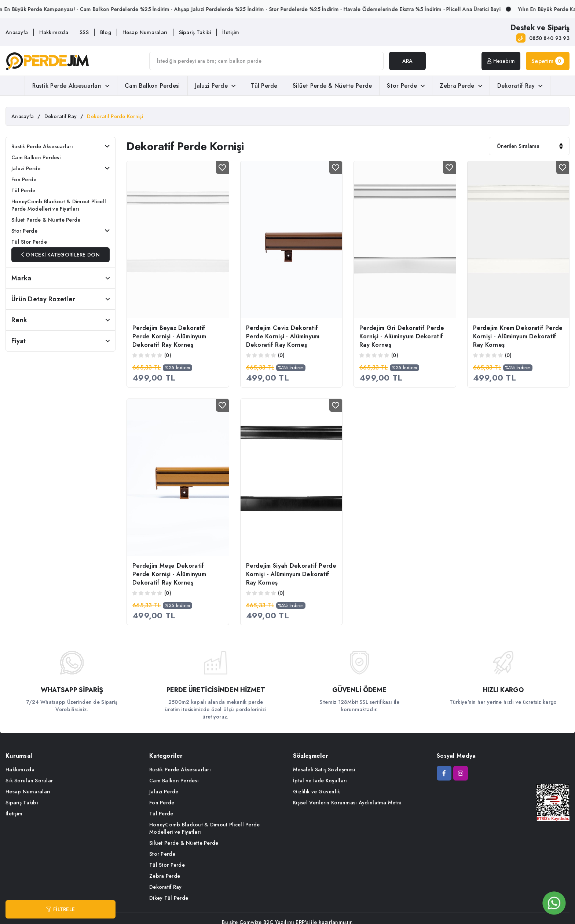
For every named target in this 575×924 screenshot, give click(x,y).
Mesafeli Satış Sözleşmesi (324, 770)
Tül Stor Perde (29, 242)
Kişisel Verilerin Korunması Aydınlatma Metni (347, 803)
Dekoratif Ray (520, 86)
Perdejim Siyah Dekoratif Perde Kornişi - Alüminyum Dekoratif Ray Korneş (291, 574)
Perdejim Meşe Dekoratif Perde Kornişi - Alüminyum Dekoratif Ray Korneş (169, 574)
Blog (106, 32)
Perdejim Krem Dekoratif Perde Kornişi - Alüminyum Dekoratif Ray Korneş (518, 336)
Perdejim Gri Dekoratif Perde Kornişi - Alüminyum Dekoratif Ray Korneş (402, 336)
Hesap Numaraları (145, 32)
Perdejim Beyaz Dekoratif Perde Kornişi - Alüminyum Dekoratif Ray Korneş (169, 336)
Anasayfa (17, 32)
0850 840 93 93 (549, 38)
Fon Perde (24, 179)
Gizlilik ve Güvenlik (317, 792)
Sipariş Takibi (195, 32)
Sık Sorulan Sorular (29, 781)
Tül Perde (264, 86)
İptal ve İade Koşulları (320, 781)
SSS (84, 32)
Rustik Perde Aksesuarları (71, 86)
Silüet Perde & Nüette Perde (332, 86)
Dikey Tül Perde (169, 898)
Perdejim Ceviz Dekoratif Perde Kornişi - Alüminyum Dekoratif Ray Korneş (283, 336)
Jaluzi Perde (215, 86)
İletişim (231, 32)
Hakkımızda (54, 32)
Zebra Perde (461, 86)
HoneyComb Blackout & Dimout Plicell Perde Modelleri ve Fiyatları (59, 205)
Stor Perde (406, 86)
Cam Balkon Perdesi (152, 86)
